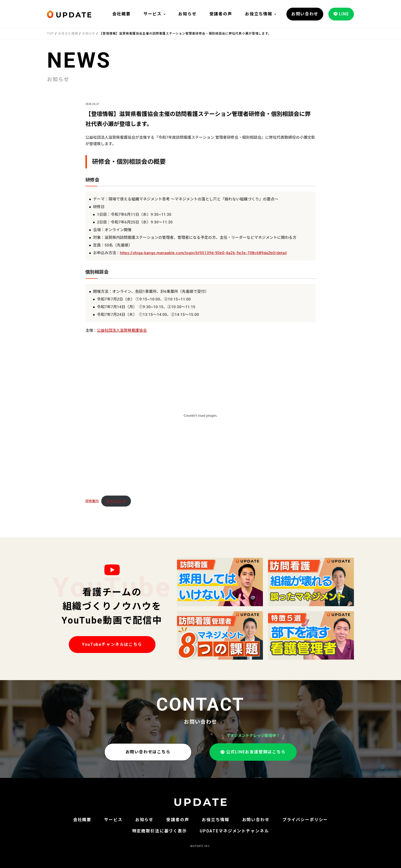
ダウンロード (116, 501)
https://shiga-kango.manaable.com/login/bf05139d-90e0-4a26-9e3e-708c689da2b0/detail (203, 253)
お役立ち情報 (259, 14)
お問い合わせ (256, 820)
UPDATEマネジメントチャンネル (234, 831)
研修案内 (92, 501)
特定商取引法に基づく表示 (160, 831)
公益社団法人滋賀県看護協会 (122, 330)
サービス (153, 14)
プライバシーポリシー (305, 820)
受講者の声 (221, 14)
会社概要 (121, 14)
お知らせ (187, 14)
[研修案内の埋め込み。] (201, 415)
